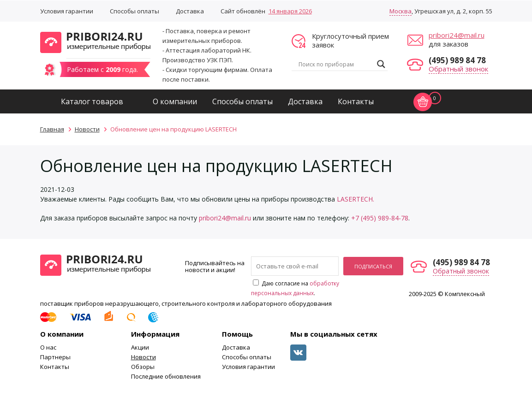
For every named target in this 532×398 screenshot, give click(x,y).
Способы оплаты (134, 11)
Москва (400, 11)
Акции (140, 347)
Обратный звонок (458, 69)
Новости (143, 357)
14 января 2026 (290, 11)
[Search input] (335, 64)
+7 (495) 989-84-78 (380, 218)
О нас (48, 347)
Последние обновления (166, 376)
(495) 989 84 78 (457, 60)
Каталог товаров (92, 101)
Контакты (356, 101)
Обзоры (143, 367)
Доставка (190, 11)
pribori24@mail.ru (457, 35)
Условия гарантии (67, 11)
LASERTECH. (356, 199)
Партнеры (55, 357)
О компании (175, 101)
